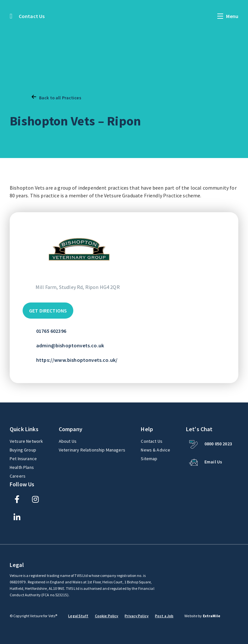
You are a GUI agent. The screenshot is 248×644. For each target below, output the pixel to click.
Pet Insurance (24, 459)
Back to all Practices (56, 97)
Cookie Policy (107, 616)
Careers (18, 476)
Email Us (213, 462)
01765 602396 (51, 331)
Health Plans (22, 467)
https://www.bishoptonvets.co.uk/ (77, 360)
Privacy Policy (137, 616)
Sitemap (149, 459)
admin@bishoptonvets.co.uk (70, 345)
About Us (68, 441)
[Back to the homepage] (11, 16)
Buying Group (23, 450)
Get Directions (48, 311)
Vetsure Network (26, 441)
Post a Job (164, 616)
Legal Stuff (78, 616)
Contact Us (32, 16)
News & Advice (155, 450)
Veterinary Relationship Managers (92, 450)
